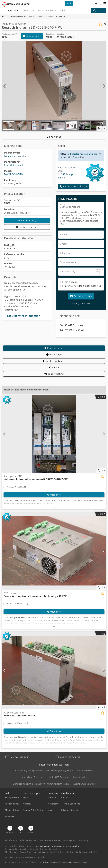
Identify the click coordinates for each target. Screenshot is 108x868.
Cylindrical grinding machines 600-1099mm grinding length (41, 784)
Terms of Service (66, 862)
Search (99, 11)
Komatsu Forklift (85, 770)
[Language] (100, 4)
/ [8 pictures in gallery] (101, 128)
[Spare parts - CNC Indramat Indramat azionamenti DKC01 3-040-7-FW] (54, 434)
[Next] (103, 86)
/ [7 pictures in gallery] (101, 471)
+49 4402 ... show (72, 325)
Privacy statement (81, 303)
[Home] (19, 16)
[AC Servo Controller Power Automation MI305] (54, 670)
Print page (54, 355)
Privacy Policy (49, 862)
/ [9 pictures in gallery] (101, 707)
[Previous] (5, 86)
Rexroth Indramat (13, 165)
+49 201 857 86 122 (21, 757)
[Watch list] (96, 4)
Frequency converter (15, 156)
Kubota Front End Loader (33, 777)
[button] (105, 4)
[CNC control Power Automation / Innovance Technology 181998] (54, 551)
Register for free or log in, (84, 154)
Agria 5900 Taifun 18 (59, 777)
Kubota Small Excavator (84, 784)
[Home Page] (3, 16)
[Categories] (11, 11)
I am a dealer (71, 282)
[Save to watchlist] (100, 24)
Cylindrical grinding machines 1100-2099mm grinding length (44, 770)
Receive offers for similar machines (82, 286)
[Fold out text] (54, 507)
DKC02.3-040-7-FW (14, 174)
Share (54, 367)
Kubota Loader (80, 777)
